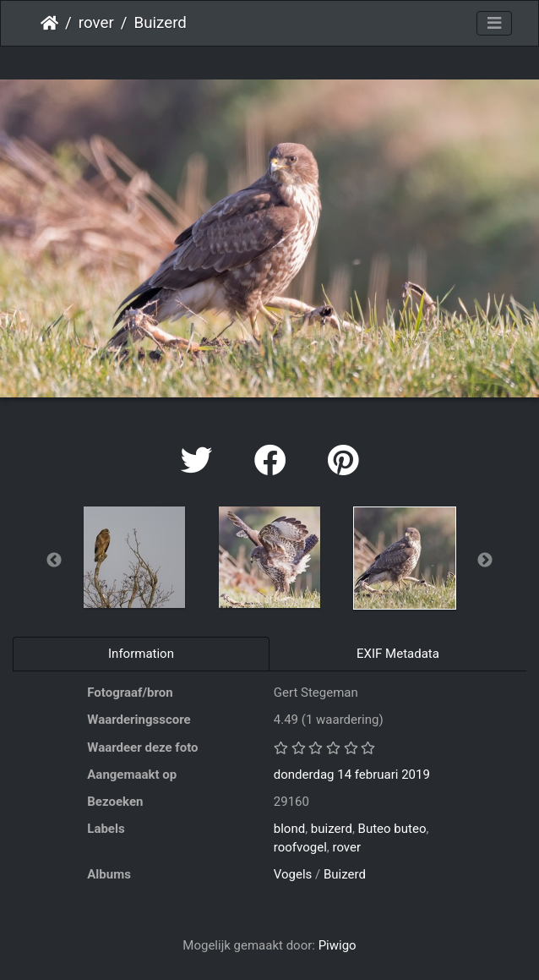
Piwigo (338, 945)
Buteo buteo (392, 829)
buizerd (332, 829)
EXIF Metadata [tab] (398, 654)
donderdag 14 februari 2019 (352, 775)
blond (289, 829)
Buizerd (345, 874)
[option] (134, 557)
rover (96, 23)
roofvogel (300, 847)
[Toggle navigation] (494, 24)
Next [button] (485, 561)
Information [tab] (141, 654)
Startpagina (49, 23)
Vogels (293, 874)
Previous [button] (54, 561)
